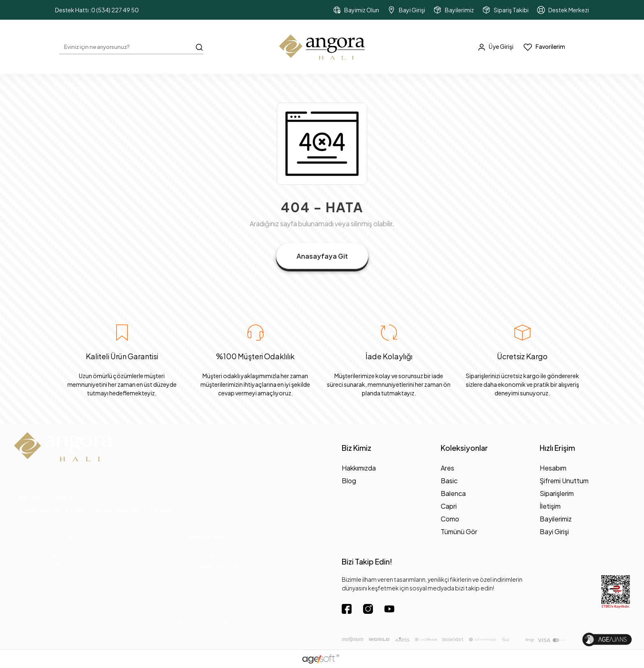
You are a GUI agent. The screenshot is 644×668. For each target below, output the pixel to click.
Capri (449, 506)
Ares (447, 468)
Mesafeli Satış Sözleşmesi (108, 623)
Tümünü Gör (459, 531)
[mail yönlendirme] (242, 561)
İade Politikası (217, 623)
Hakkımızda (359, 468)
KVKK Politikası (170, 623)
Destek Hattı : (97, 10)
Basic (449, 481)
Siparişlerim (557, 493)
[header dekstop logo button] (322, 47)
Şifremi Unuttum (564, 481)
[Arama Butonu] (199, 46)
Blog (349, 481)
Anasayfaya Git (322, 256)
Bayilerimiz (556, 519)
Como (450, 519)
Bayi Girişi (554, 531)
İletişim (550, 506)
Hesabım (553, 468)
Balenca (453, 493)
